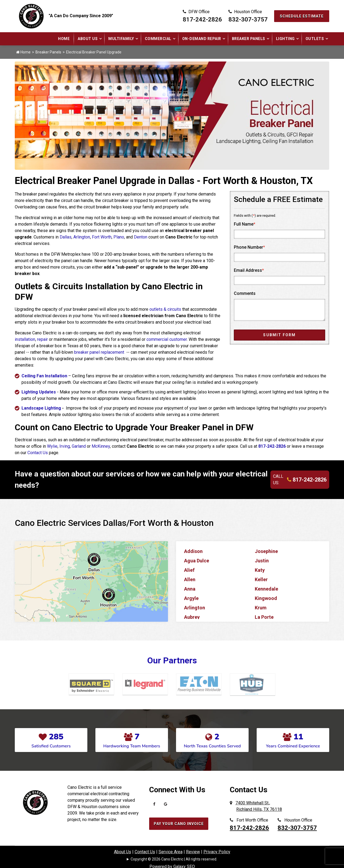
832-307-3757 (248, 19)
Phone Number (249, 247)
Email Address (249, 270)
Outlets (315, 39)
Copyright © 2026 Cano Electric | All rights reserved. (174, 859)
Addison (193, 551)
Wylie (52, 446)
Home (64, 39)
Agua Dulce (197, 561)
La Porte (264, 617)
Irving (65, 446)
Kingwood (266, 598)
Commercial (158, 39)
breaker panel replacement (100, 352)
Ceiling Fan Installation (44, 376)
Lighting (285, 39)
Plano (119, 237)
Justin (262, 561)
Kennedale (266, 589)
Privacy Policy (217, 852)
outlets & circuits (165, 309)
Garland (79, 446)
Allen (190, 579)
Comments (245, 293)
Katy (260, 570)
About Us (88, 39)
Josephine (266, 551)
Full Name (245, 224)
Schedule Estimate (302, 16)
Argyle (191, 598)
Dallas (66, 237)
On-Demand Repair (202, 39)
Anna (190, 589)
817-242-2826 (202, 19)
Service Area (171, 852)
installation (25, 339)
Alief (189, 570)
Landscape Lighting (41, 408)
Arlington (82, 237)
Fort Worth (102, 237)
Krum (261, 608)
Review (193, 852)
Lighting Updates (39, 392)
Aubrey (192, 617)
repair (42, 339)
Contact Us (38, 453)
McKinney (101, 446)
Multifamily (121, 39)
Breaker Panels (249, 39)
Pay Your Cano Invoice (179, 824)
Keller (261, 579)
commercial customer (167, 339)
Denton (141, 237)
